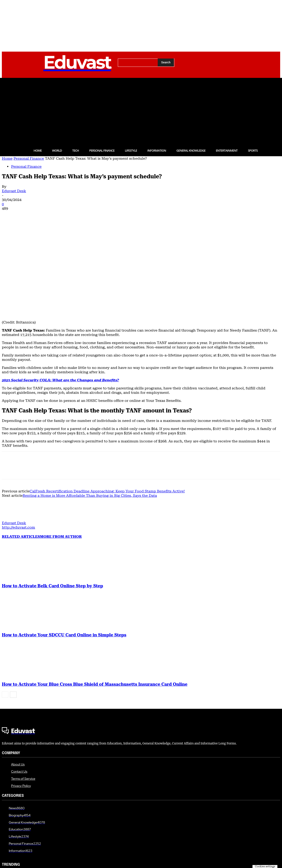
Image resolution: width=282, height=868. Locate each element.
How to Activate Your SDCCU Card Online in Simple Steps (64, 553)
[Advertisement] (141, 110)
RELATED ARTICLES (21, 454)
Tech (5, 819)
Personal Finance (29, 158)
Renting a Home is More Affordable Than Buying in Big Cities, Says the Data (90, 413)
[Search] (166, 62)
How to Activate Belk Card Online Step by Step (52, 503)
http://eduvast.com (18, 445)
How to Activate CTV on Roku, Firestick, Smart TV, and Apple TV (55, 825)
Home (7, 158)
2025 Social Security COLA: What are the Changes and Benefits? (60, 298)
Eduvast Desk (14, 191)
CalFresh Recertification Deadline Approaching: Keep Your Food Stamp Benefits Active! (107, 409)
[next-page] (13, 612)
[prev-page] (5, 612)
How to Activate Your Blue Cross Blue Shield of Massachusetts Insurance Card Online (95, 602)
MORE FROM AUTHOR (61, 454)
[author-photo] (13, 436)
